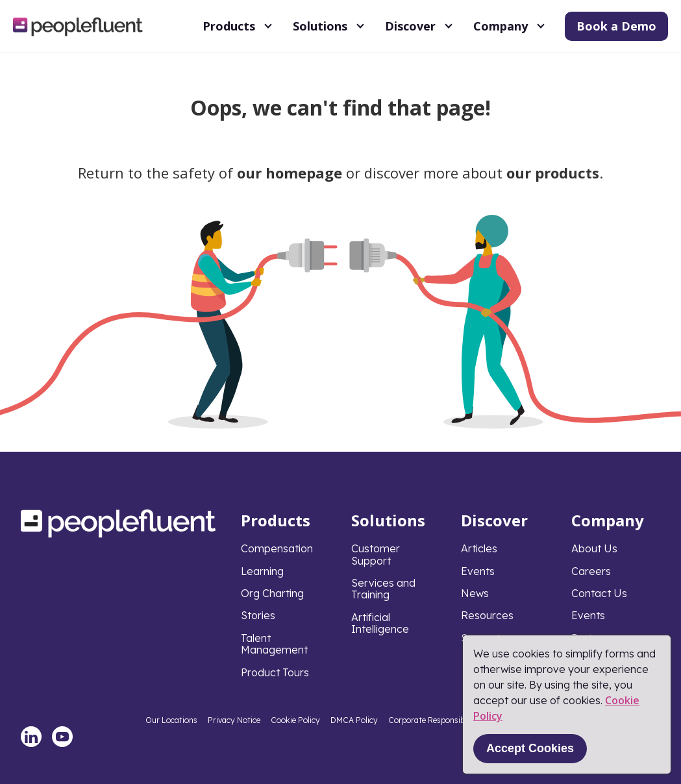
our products (553, 173)
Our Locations (171, 720)
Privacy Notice (234, 720)
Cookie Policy (295, 720)
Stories (258, 615)
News (475, 593)
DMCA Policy (354, 720)
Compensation (277, 548)
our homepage (290, 173)
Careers (591, 571)
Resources (487, 615)
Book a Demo (616, 26)
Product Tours (275, 672)
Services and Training (383, 589)
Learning (262, 571)
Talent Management (274, 644)
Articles (479, 548)
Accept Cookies (530, 748)
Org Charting (272, 593)
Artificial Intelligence (380, 623)
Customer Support (376, 554)
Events (478, 571)
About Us (594, 548)
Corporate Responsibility (433, 720)
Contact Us (599, 593)
